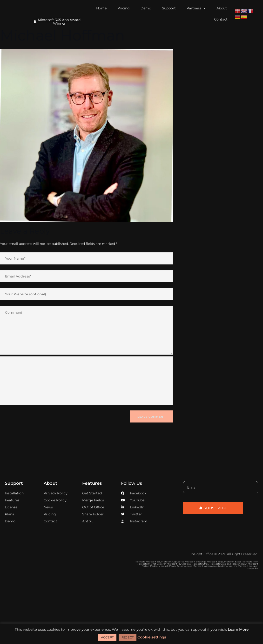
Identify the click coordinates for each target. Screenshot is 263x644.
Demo (146, 8)
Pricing (124, 8)
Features (92, 483)
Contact (221, 19)
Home (101, 8)
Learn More (238, 629)
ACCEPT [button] (107, 637)
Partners (196, 8)
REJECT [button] (128, 637)
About (222, 8)
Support (169, 8)
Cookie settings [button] (152, 637)
